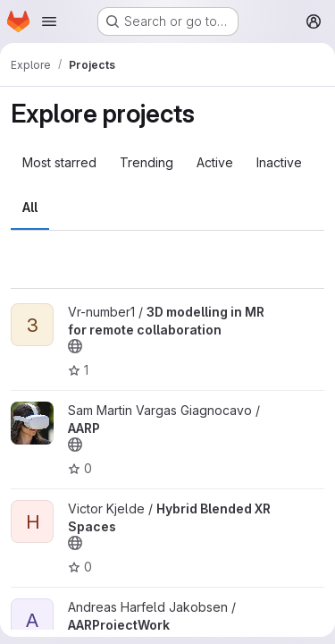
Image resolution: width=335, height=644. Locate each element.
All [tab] (30, 207)
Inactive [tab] (279, 162)
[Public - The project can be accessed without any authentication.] (75, 346)
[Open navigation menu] (49, 21)
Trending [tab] (147, 162)
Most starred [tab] (59, 162)
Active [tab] (215, 162)
